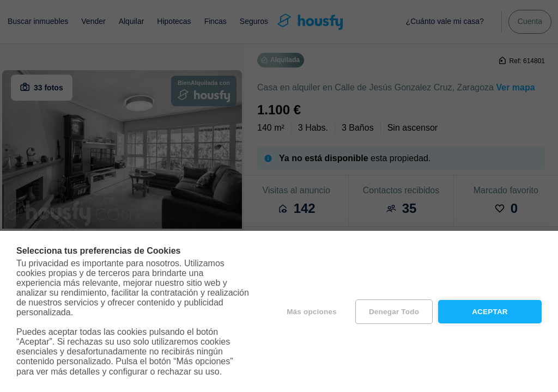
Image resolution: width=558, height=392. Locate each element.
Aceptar (490, 312)
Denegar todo (394, 312)
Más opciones (312, 312)
